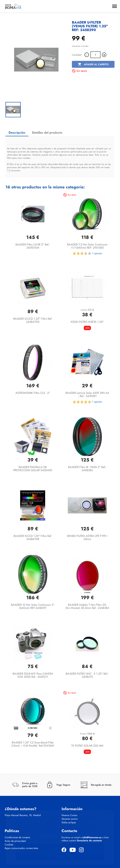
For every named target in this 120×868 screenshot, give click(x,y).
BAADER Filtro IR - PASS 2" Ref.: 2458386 (87, 469)
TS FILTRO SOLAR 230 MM (87, 746)
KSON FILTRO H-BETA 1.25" (87, 322)
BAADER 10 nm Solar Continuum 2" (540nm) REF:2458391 (33, 606)
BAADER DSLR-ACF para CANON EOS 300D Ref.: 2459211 (33, 675)
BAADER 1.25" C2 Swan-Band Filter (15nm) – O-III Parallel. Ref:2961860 (33, 744)
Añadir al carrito (93, 64)
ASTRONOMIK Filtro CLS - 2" (33, 393)
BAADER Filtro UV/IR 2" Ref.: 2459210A (33, 246)
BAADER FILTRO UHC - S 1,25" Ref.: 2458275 (87, 675)
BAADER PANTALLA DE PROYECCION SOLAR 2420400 (33, 469)
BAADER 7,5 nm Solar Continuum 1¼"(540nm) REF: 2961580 (87, 246)
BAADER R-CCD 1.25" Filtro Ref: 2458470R (33, 538)
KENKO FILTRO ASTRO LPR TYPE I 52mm (87, 538)
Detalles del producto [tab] (47, 133)
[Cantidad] (95, 55)
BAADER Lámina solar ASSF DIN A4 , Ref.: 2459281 (87, 394)
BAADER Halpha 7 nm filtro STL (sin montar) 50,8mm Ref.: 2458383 (87, 606)
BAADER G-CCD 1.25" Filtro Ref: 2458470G (33, 320)
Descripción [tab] (17, 133)
